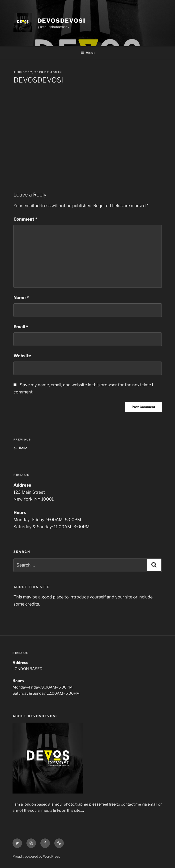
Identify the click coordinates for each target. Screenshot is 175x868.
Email (21, 327)
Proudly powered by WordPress (36, 856)
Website (22, 356)
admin (56, 72)
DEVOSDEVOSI (62, 21)
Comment (25, 219)
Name (21, 298)
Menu (87, 53)
